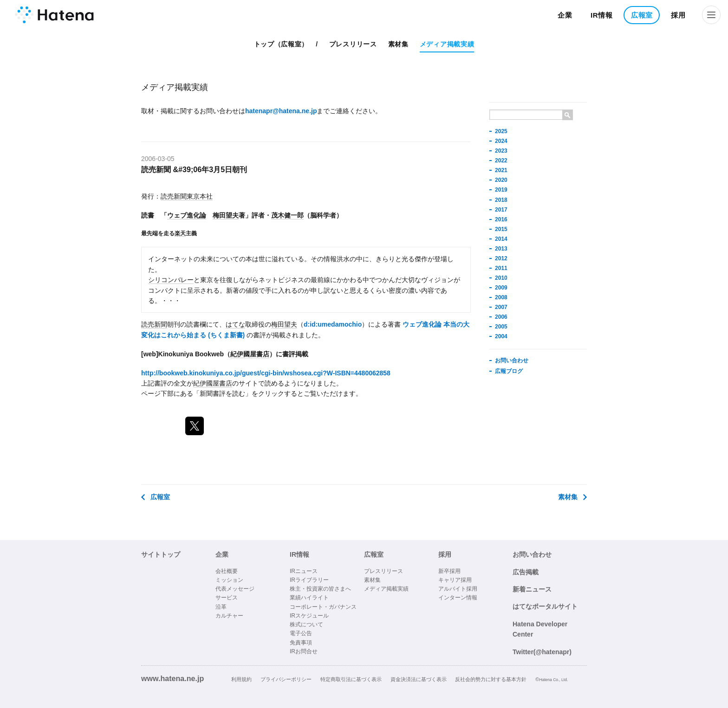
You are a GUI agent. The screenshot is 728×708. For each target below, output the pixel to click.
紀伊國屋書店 (250, 354)
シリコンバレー (171, 280)
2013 (501, 249)
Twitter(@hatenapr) (542, 652)
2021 (501, 170)
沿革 (221, 607)
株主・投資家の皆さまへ (320, 589)
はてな (235, 324)
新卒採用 (449, 571)
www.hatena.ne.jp (172, 678)
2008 (501, 297)
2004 (501, 336)
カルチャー (229, 616)
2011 (501, 268)
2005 (501, 327)
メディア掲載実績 (447, 44)
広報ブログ (509, 371)
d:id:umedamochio (333, 324)
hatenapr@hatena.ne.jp (281, 111)
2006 (501, 317)
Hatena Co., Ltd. (553, 680)
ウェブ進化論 (187, 215)
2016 (501, 219)
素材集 (398, 44)
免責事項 (301, 643)
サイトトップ (161, 554)
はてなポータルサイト (545, 606)
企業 (565, 15)
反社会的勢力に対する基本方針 (491, 679)
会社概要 (227, 571)
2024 (501, 141)
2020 (501, 180)
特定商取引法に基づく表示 (351, 679)
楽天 (180, 233)
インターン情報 (458, 598)
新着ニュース (532, 589)
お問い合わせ (512, 360)
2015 (501, 229)
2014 (501, 239)
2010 (501, 278)
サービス (227, 598)
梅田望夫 (226, 215)
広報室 (642, 15)
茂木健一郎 (287, 215)
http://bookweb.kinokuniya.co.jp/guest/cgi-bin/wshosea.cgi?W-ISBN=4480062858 (266, 373)
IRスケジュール (309, 616)
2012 (501, 258)
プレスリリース (353, 44)
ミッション (229, 580)
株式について (306, 624)
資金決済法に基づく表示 (419, 679)
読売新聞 (154, 324)
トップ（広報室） (281, 44)
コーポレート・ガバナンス (323, 607)
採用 (678, 15)
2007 (501, 307)
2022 (501, 161)
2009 (501, 288)
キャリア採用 (455, 580)
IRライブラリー (309, 580)
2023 (501, 151)
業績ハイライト (309, 598)
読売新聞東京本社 (187, 196)
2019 (501, 190)
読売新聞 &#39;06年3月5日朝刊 (194, 169)
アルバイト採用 (458, 589)
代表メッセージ (235, 589)
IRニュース (304, 571)
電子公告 (301, 633)
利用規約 (241, 679)
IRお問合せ (304, 651)
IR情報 (602, 15)
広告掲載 (526, 572)
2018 (501, 200)
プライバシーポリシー (286, 679)
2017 (501, 210)
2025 (501, 131)
